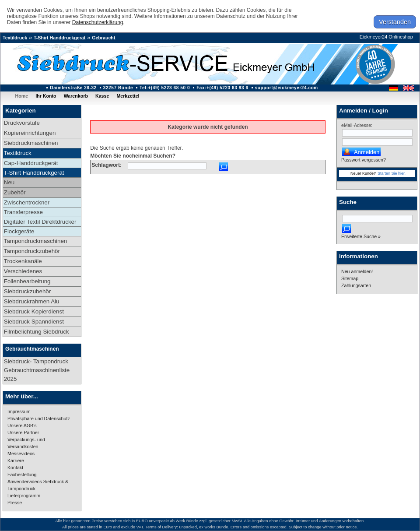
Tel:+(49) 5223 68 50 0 (165, 88)
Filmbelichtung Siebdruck (37, 332)
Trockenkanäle (23, 261)
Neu (9, 182)
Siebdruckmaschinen (31, 143)
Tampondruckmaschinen (35, 241)
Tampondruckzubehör (32, 251)
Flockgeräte (19, 231)
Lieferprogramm (24, 496)
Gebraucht (103, 38)
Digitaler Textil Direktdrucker (40, 222)
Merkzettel (128, 96)
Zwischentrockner (27, 202)
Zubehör (15, 192)
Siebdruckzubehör (27, 291)
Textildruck (15, 38)
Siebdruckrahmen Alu (32, 301)
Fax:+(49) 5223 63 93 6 (222, 88)
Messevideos (21, 454)
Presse (15, 503)
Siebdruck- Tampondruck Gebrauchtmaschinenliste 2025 (37, 370)
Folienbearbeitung (27, 281)
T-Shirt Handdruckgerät (59, 38)
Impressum (19, 411)
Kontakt (15, 468)
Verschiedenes (23, 271)
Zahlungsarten (356, 285)
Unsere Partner (23, 433)
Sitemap (350, 278)
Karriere (16, 461)
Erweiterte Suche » (361, 236)
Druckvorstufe (22, 123)
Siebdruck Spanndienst (34, 322)
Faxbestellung (22, 475)
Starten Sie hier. (392, 173)
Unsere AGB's (22, 426)
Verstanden (395, 22)
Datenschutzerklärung (98, 22)
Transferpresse (23, 212)
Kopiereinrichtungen (30, 133)
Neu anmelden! (357, 271)
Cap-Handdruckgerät (31, 163)
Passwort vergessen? (364, 160)
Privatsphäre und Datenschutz (39, 418)
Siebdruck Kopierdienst (34, 311)
